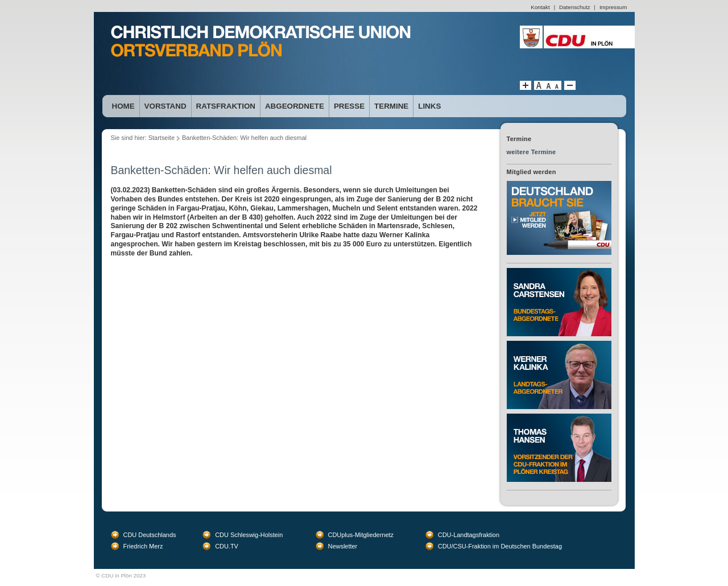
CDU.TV (227, 546)
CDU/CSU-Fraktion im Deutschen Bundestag (500, 546)
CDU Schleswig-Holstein (249, 535)
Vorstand (166, 106)
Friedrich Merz (143, 546)
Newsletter (343, 546)
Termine (391, 106)
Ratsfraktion (226, 106)
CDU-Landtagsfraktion (469, 535)
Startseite (162, 138)
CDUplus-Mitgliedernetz (361, 535)
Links (429, 106)
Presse (349, 106)
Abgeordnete (295, 106)
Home (123, 106)
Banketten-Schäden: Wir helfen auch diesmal (244, 138)
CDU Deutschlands (150, 535)
